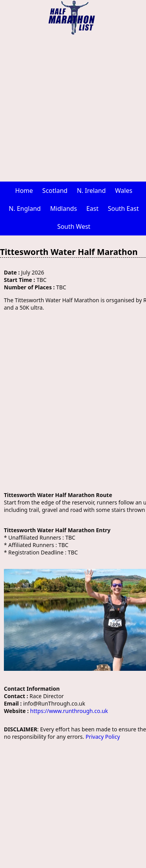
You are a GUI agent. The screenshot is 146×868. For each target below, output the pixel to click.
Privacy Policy (103, 737)
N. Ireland (91, 191)
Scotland (55, 191)
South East (123, 209)
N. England (25, 209)
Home (24, 191)
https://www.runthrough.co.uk (69, 711)
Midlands (64, 209)
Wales (124, 191)
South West (74, 226)
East (92, 209)
